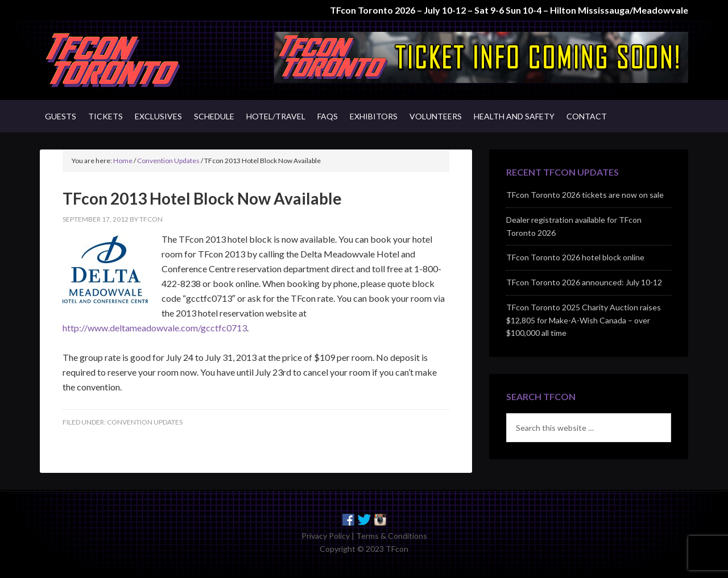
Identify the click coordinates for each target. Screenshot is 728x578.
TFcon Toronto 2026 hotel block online (575, 257)
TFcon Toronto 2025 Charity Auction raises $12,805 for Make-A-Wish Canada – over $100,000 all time (584, 320)
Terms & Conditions (392, 536)
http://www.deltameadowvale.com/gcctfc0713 (155, 328)
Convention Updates (145, 422)
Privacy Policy (326, 536)
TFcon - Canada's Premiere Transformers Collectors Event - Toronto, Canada (136, 60)
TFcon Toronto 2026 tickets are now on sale (585, 195)
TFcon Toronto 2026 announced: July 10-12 (584, 282)
